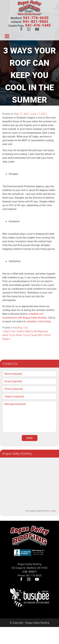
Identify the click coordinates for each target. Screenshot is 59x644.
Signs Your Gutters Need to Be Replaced (25, 331)
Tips (26, 328)
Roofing (18, 328)
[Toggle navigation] (7, 36)
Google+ (54, 511)
